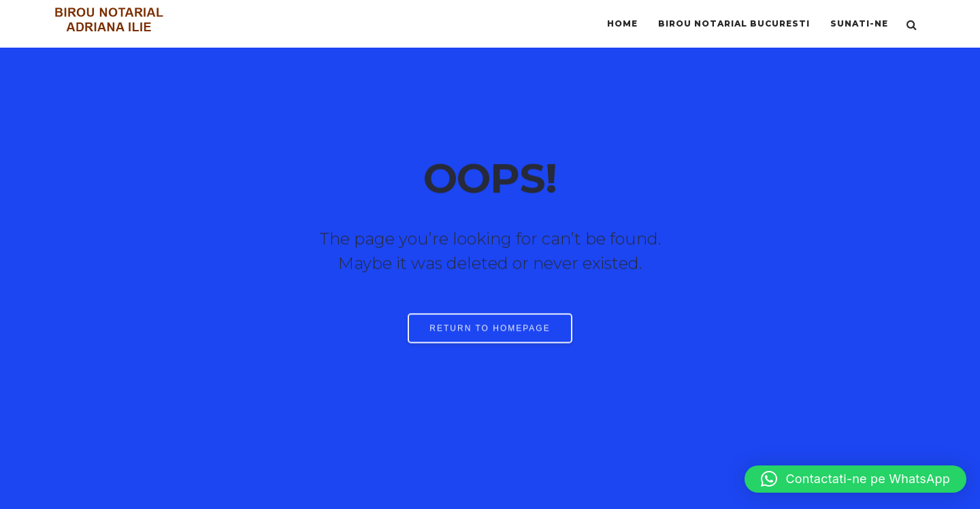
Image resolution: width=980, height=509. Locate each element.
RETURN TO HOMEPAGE (490, 331)
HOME (622, 23)
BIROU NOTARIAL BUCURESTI (734, 23)
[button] (855, 479)
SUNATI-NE (859, 23)
